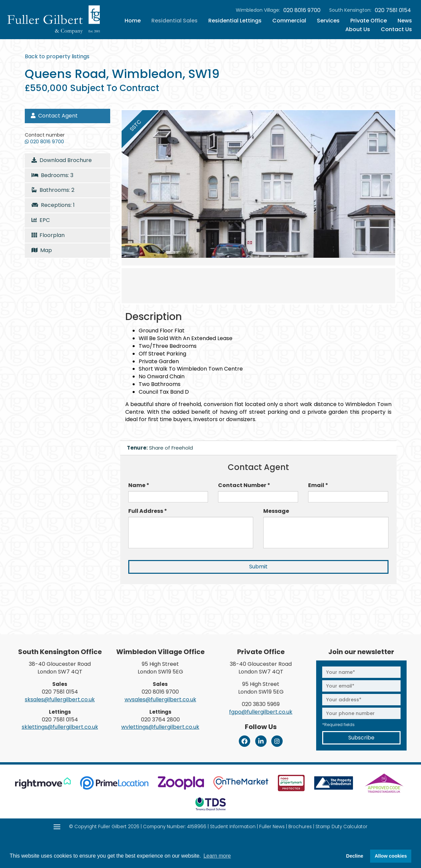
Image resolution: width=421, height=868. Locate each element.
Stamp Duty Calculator (341, 827)
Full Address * (148, 511)
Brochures (300, 827)
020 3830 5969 (261, 704)
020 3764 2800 (160, 720)
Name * (139, 485)
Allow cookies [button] (391, 856)
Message (276, 511)
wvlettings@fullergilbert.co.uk (160, 727)
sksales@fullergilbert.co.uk (60, 699)
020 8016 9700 (302, 10)
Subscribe (361, 738)
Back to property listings (57, 56)
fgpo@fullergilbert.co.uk (261, 712)
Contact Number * (244, 485)
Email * (318, 485)
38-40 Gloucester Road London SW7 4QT (60, 668)
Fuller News (272, 827)
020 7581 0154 (393, 10)
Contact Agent (54, 116)
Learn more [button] (217, 856)
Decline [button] (355, 856)
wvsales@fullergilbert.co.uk (160, 699)
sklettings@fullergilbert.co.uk (60, 727)
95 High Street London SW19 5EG (160, 668)
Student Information (233, 827)
